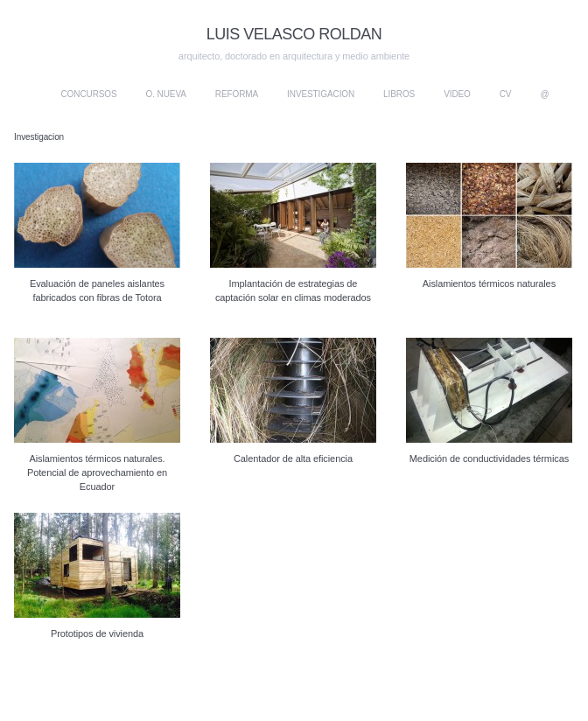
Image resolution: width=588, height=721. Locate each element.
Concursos (89, 94)
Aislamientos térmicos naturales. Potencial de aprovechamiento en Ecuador (97, 472)
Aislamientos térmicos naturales (489, 283)
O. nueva (166, 94)
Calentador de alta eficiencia (293, 458)
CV (506, 94)
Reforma (237, 94)
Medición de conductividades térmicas (489, 458)
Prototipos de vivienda (97, 633)
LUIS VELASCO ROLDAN (294, 34)
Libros (399, 94)
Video (457, 94)
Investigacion (321, 94)
